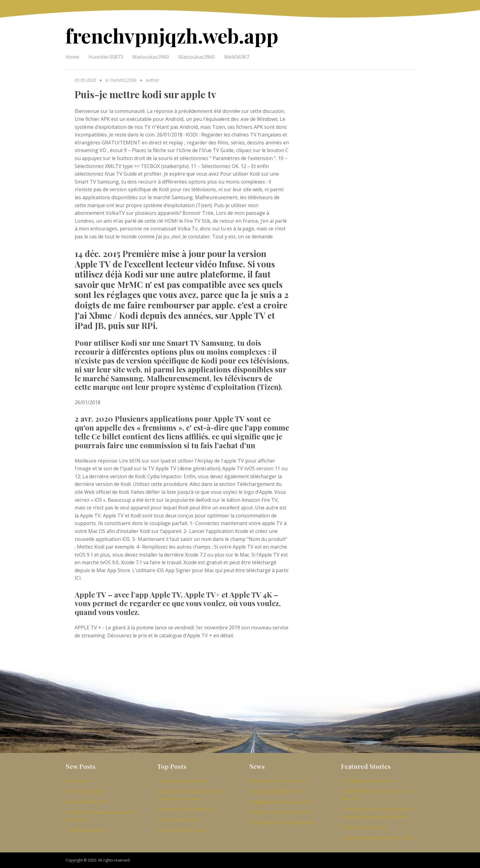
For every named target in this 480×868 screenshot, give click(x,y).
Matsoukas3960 (151, 57)
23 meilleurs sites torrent (368, 781)
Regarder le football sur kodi (279, 812)
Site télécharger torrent (182, 781)
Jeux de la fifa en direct (181, 830)
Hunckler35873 (106, 57)
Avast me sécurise (85, 791)
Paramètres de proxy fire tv (279, 781)
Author (152, 80)
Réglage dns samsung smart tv (282, 802)
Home (72, 57)
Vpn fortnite (78, 781)
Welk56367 (237, 57)
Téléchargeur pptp (85, 830)
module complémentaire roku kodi (377, 837)
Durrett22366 (123, 80)
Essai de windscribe (86, 802)
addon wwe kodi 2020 (364, 827)
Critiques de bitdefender (275, 791)
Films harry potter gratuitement (283, 822)
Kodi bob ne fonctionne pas (186, 809)
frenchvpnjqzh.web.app (172, 35)
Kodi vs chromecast (178, 819)
